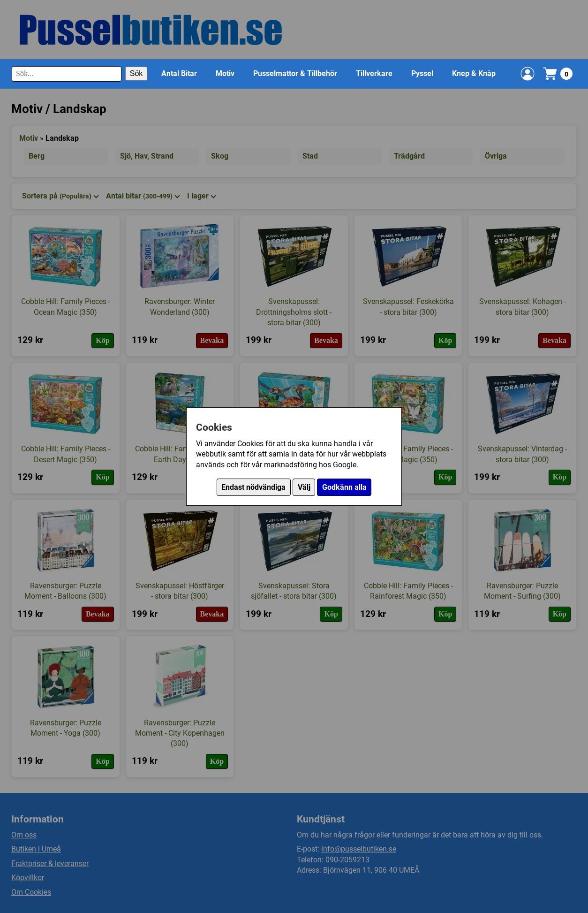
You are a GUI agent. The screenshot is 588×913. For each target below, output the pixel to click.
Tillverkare (374, 73)
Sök (136, 73)
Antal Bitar (179, 73)
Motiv (225, 73)
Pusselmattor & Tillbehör (295, 73)
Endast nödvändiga (253, 487)
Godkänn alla (344, 487)
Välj (304, 487)
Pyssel (422, 73)
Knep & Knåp (474, 73)
